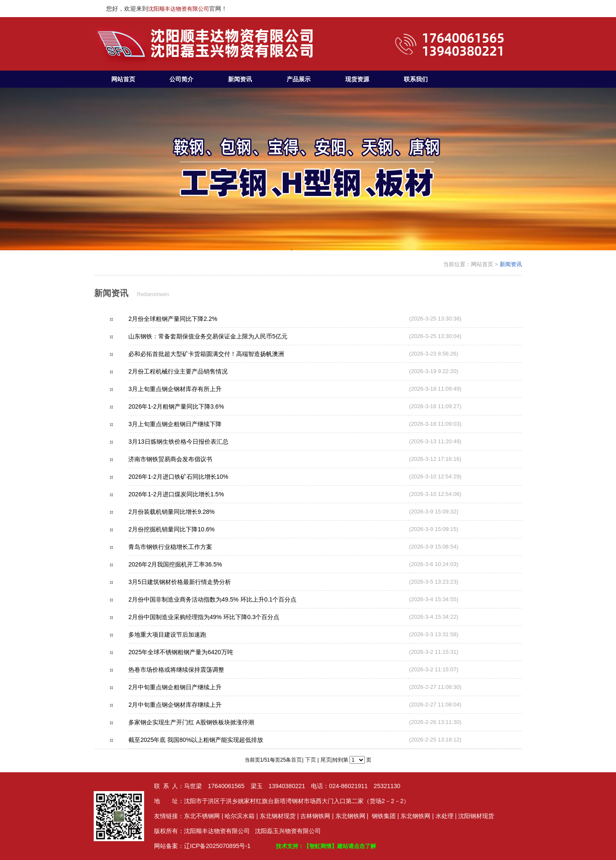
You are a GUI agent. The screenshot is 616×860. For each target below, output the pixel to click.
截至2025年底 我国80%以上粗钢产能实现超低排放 (211, 740)
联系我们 (416, 79)
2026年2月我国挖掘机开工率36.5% (190, 564)
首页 (296, 760)
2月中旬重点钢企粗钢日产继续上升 (190, 687)
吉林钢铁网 (315, 816)
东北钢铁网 (350, 816)
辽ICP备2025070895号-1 (217, 846)
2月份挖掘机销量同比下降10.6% (186, 529)
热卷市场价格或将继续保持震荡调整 (191, 670)
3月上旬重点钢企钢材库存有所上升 (190, 389)
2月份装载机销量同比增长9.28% (186, 512)
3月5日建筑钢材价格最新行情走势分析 (195, 582)
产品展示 (299, 79)
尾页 (326, 760)
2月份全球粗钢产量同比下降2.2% (188, 319)
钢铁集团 (384, 816)
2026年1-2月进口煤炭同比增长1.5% (191, 494)
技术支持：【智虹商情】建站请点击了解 (326, 846)
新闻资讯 (240, 79)
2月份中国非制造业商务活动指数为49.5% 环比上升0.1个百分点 (227, 599)
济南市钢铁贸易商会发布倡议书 (185, 459)
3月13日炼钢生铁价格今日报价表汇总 (193, 442)
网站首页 (123, 79)
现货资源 (357, 79)
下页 (311, 760)
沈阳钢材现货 (476, 816)
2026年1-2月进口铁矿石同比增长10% (193, 477)
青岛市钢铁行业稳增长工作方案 (185, 547)
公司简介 (181, 79)
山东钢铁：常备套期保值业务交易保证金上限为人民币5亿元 (223, 336)
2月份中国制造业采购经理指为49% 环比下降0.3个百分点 (219, 617)
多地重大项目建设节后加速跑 (182, 635)
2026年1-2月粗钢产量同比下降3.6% (191, 406)
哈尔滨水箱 (240, 816)
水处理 (444, 816)
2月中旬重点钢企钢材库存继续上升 (190, 705)
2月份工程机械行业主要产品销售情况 (193, 371)
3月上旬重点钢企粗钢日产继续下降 (190, 424)
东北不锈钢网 (202, 816)
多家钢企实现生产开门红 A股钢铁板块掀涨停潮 (206, 722)
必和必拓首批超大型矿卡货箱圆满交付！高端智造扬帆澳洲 (221, 354)
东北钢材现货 (278, 816)
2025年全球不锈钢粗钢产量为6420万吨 (195, 652)
